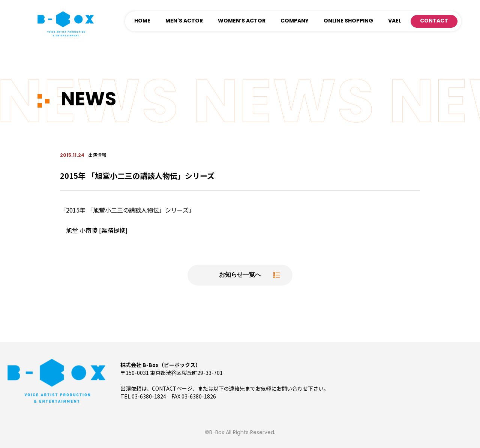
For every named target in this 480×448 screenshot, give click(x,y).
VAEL (395, 21)
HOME (142, 21)
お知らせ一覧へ (240, 275)
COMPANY (295, 21)
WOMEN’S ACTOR (242, 21)
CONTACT (434, 21)
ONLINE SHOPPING (348, 21)
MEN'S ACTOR (184, 21)
